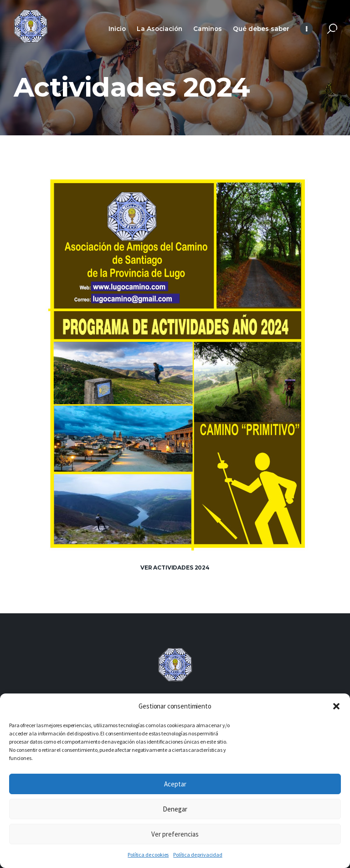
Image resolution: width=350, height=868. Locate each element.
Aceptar (175, 784)
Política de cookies (148, 855)
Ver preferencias (175, 834)
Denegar (175, 809)
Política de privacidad (198, 855)
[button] (336, 706)
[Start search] (332, 29)
